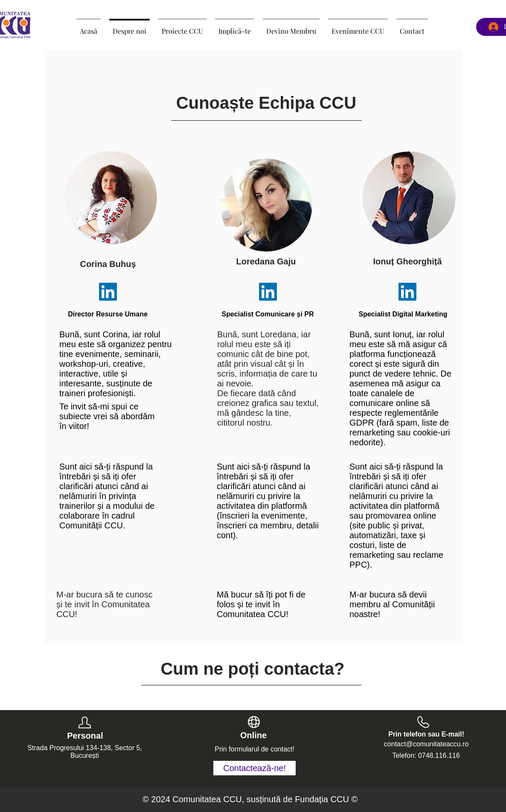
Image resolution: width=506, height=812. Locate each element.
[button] (182, 27)
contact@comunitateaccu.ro (426, 744)
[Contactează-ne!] (254, 768)
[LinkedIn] (108, 292)
